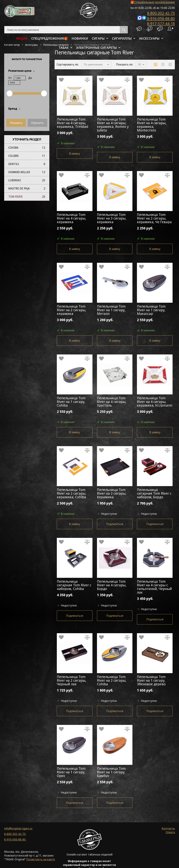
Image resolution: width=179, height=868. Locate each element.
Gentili (14, 164)
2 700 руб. (155, 505)
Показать (16, 123)
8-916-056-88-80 (156, 18)
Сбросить (37, 123)
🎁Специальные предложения (153, 2)
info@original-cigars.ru (18, 828)
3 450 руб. (155, 601)
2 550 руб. (75, 230)
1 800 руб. (115, 692)
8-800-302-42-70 (161, 13)
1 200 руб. (115, 322)
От (10, 78)
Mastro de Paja (19, 188)
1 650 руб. (155, 692)
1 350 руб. (115, 597)
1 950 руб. (115, 505)
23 (44, 180)
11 (44, 156)
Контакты (168, 828)
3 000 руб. (75, 135)
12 (44, 148)
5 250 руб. (115, 414)
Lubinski (15, 180)
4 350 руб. (75, 597)
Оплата (170, 832)
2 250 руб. (115, 230)
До (30, 78)
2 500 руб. (75, 505)
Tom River (15, 197)
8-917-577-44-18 (161, 23)
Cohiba (13, 148)
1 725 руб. (75, 692)
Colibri (13, 156)
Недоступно (107, 514)
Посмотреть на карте (41, 859)
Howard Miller (19, 172)
